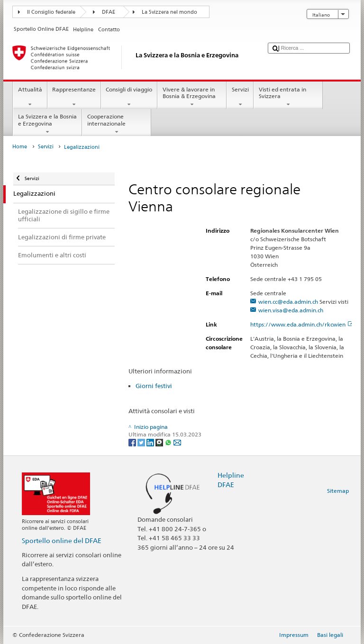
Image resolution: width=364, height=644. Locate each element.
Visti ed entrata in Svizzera (288, 97)
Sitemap (338, 491)
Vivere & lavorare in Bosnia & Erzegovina (192, 97)
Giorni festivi (154, 386)
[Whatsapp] (169, 442)
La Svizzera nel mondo (169, 12)
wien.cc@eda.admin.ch (288, 302)
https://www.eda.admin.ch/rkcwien (302, 324)
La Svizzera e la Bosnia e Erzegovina (47, 124)
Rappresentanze (74, 97)
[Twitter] (142, 442)
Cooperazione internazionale (117, 124)
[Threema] (160, 442)
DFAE (109, 12)
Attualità (30, 97)
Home (20, 147)
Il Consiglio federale (51, 12)
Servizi (240, 97)
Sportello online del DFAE (62, 540)
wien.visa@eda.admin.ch (291, 310)
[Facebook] (133, 442)
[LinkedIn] (151, 442)
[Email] (177, 442)
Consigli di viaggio (129, 97)
